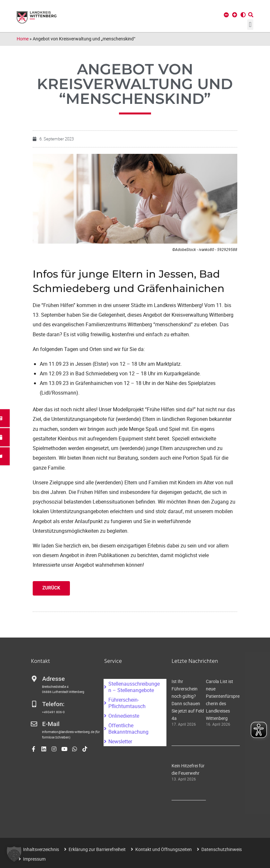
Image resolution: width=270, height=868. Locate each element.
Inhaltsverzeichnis (41, 849)
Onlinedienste (124, 716)
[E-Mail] (34, 724)
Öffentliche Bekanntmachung (128, 729)
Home (23, 39)
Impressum (34, 859)
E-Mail (51, 724)
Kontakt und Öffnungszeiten (164, 849)
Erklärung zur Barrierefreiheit (97, 849)
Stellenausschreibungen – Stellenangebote (134, 687)
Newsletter (120, 741)
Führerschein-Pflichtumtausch (127, 703)
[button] (250, 25)
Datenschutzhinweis (222, 849)
